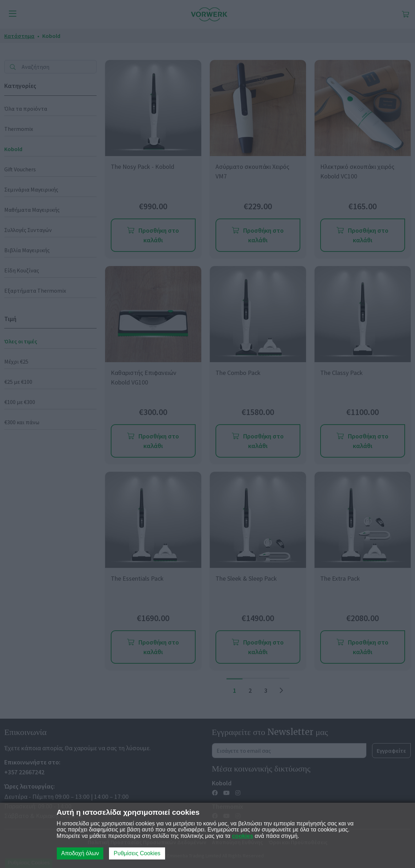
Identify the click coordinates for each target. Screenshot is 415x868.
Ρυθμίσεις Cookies (137, 853)
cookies (242, 836)
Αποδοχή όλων (80, 853)
